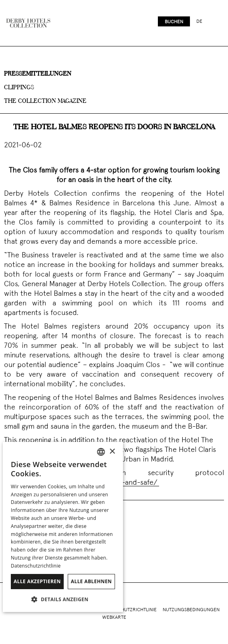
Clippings (19, 88)
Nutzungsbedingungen (191, 610)
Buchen (174, 22)
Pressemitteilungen (38, 74)
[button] (63, 599)
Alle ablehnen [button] (91, 581)
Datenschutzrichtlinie (129, 610)
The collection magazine (45, 101)
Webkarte (114, 618)
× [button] (112, 452)
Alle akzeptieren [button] (37, 581)
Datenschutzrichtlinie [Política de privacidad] (36, 566)
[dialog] (63, 527)
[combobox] (101, 452)
